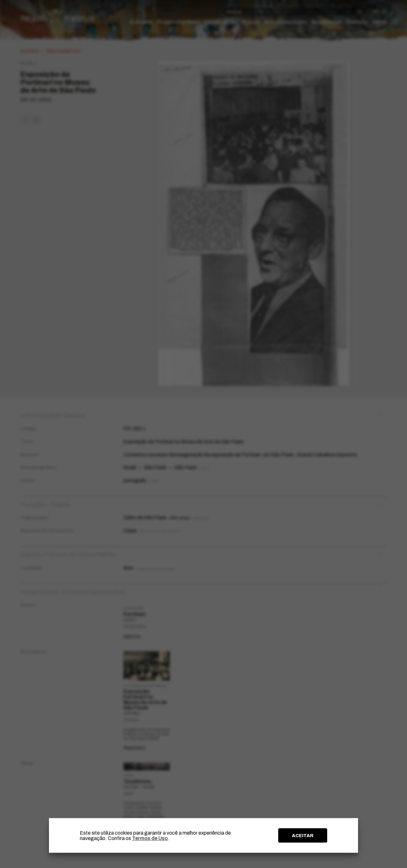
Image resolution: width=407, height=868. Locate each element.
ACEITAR (303, 836)
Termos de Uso (150, 838)
